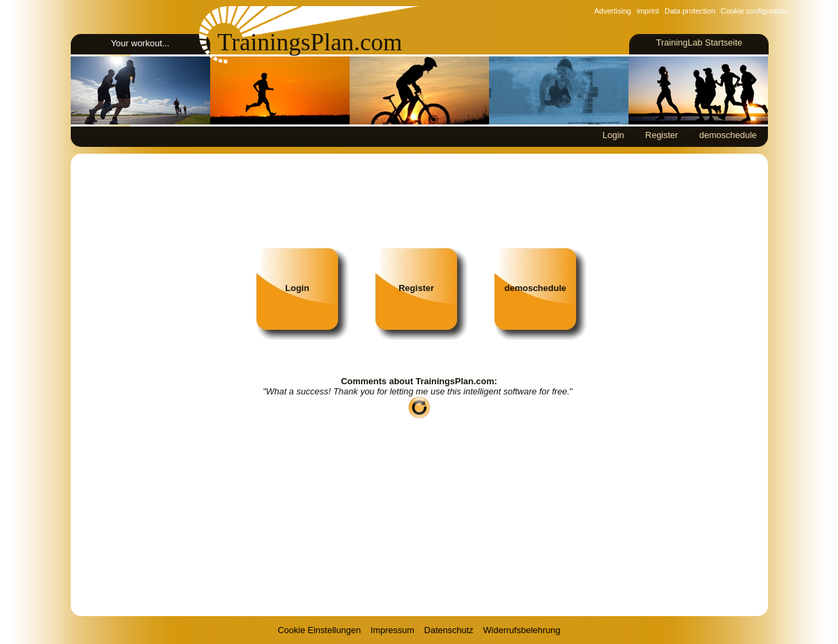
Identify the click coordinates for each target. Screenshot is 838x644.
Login (614, 135)
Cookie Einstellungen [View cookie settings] (319, 630)
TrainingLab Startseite (699, 43)
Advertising (613, 11)
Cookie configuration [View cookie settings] (755, 11)
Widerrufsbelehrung (521, 630)
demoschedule (728, 135)
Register (662, 135)
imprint (648, 11)
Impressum (392, 630)
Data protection (690, 11)
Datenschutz (449, 630)
